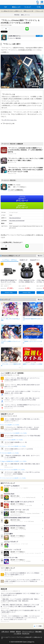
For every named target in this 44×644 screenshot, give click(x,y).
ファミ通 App (7, 3)
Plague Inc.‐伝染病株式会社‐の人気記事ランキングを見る (14, 461)
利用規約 (12, 632)
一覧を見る (40, 256)
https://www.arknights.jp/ (15, 218)
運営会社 (18, 632)
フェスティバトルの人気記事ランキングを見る (12, 440)
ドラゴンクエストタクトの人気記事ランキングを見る (14, 478)
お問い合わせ (5, 632)
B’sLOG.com (26, 634)
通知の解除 (38, 632)
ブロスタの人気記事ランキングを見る (10, 453)
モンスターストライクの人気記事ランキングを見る (13, 470)
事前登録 (17, 15)
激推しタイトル (25, 15)
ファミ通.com (17, 634)
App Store (22, 199)
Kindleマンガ (23, 260)
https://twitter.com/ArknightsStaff (17, 221)
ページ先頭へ (39, 626)
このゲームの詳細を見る (16, 190)
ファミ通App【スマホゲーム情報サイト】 (11, 11)
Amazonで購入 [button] (9, 293)
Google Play (22, 206)
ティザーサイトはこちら (9, 120)
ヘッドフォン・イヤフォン (10, 260)
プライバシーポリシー (28, 632)
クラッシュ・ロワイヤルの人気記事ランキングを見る (14, 446)
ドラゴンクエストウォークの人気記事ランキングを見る (14, 433)
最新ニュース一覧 (28, 11)
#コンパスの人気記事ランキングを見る (10, 425)
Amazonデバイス (35, 260)
